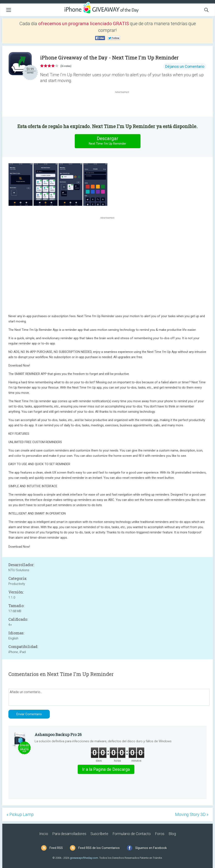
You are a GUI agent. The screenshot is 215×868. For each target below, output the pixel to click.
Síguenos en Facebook (151, 848)
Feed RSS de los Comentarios (99, 848)
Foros (160, 834)
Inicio (44, 834)
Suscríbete (99, 834)
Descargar (107, 141)
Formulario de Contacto (132, 834)
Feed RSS (56, 848)
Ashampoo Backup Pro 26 (58, 734)
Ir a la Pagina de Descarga (106, 769)
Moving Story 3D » (192, 814)
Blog (172, 834)
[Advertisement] (124, 104)
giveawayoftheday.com (84, 858)
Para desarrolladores (69, 834)
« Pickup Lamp (20, 814)
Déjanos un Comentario (185, 66)
